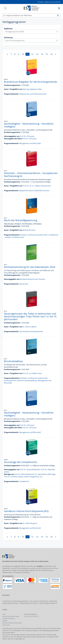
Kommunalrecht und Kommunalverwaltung (20, 381)
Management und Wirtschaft (30, 143)
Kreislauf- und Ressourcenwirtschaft (34, 235)
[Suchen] (29, 15)
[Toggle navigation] (5, 8)
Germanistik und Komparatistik (31, 331)
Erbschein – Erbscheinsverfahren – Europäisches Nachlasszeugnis (31, 175)
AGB (4, 621)
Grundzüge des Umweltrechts (21, 462)
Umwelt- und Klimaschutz (14, 237)
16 (51, 54)
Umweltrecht (53, 235)
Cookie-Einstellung (9, 618)
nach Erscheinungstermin (32, 41)
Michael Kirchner (29, 230)
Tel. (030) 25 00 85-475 (31, 616)
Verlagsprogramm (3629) (32, 32)
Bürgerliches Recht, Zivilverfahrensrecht (34, 191)
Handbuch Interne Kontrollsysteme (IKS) (26, 511)
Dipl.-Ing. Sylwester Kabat (32, 89)
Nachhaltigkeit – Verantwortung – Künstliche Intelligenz (29, 125)
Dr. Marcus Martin (30, 327)
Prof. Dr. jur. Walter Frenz (32, 373)
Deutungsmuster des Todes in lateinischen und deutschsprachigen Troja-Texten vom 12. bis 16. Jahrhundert (30, 316)
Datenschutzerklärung (10, 616)
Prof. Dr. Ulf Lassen (27, 136)
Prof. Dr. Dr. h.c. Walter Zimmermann (37, 186)
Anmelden (41, 2)
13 (37, 54)
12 (32, 54)
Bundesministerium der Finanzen (33, 279)
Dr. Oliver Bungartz (30, 523)
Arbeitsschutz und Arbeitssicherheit (33, 94)
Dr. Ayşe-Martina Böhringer (45, 474)
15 (47, 54)
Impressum (6, 625)
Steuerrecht (24, 284)
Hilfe (4, 614)
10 (23, 54)
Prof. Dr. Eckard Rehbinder (30, 469)
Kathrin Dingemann (32, 477)
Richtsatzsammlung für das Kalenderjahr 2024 (30, 267)
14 (42, 54)
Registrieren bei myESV (52, 2)
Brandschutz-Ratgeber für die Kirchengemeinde (31, 82)
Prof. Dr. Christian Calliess (14, 477)
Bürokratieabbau (13, 361)
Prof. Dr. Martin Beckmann (24, 474)
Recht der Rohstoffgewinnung (21, 220)
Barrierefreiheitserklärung (11, 623)
